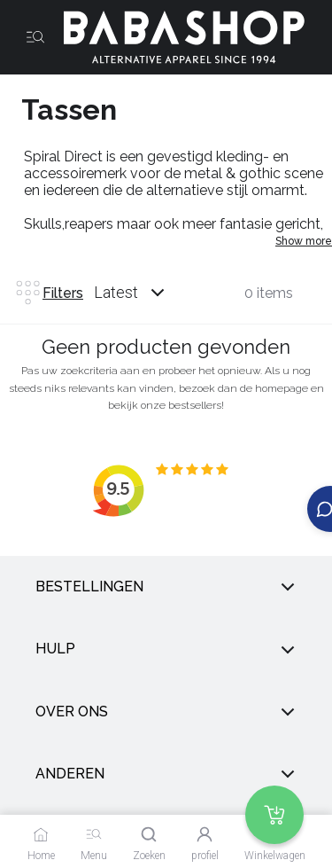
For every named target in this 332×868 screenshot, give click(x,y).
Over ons (166, 712)
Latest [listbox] (116, 292)
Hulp (166, 649)
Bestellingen (166, 587)
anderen (166, 774)
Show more (304, 241)
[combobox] (146, 293)
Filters (49, 293)
